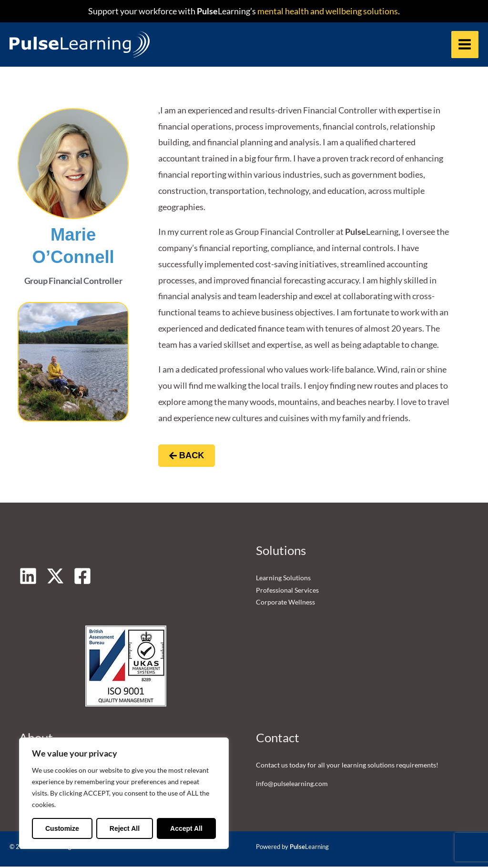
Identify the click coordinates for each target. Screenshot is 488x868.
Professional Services (287, 591)
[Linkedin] (28, 577)
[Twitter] (55, 577)
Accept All (186, 828)
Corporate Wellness (285, 603)
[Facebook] (82, 577)
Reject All (125, 828)
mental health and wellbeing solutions (327, 11)
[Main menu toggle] (465, 45)
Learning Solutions (283, 579)
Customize (62, 828)
